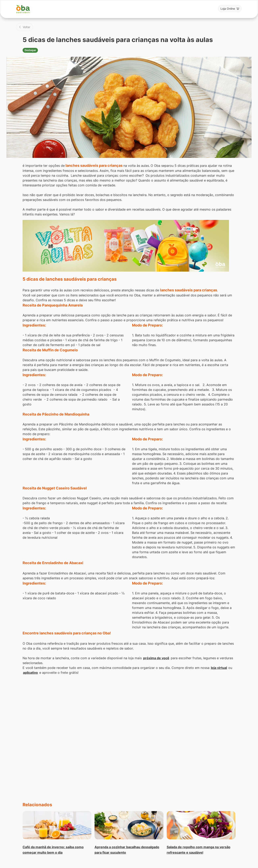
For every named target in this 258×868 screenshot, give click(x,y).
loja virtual (219, 668)
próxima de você (156, 658)
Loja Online (228, 9)
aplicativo (30, 673)
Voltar (27, 27)
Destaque (30, 50)
